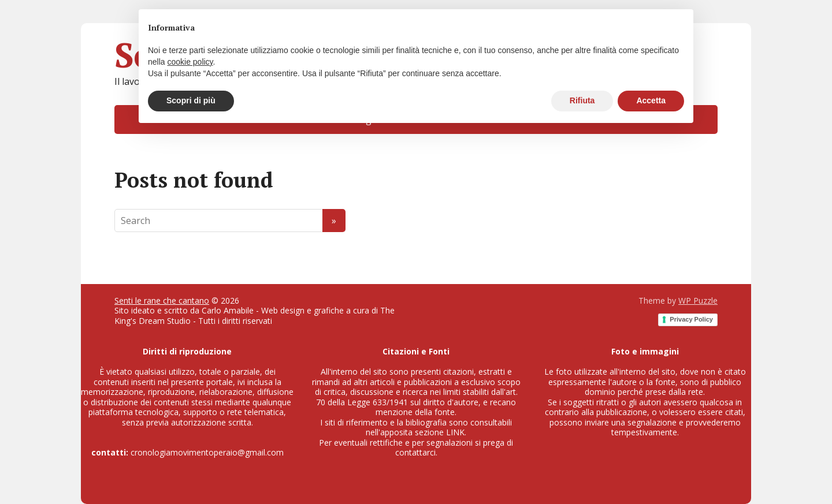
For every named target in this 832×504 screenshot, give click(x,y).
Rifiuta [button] (582, 100)
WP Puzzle (698, 300)
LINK (455, 432)
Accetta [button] (651, 100)
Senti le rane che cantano (162, 300)
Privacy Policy (691, 319)
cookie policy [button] (190, 62)
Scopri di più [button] (191, 100)
